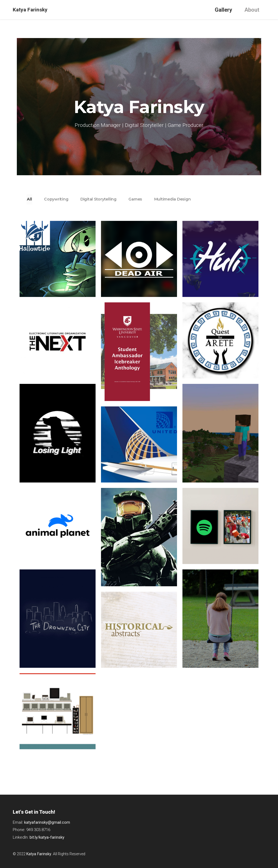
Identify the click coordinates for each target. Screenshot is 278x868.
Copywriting (64, 199)
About (252, 10)
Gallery (223, 10)
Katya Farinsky (30, 10)
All (32, 199)
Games (154, 199)
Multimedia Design (198, 199)
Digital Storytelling (111, 199)
